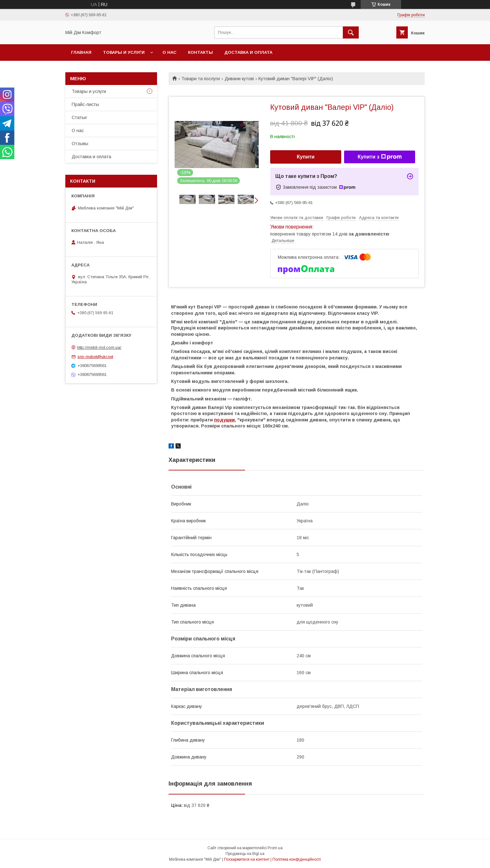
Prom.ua (275, 848)
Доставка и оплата (248, 52)
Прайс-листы (85, 104)
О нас (169, 52)
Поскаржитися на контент (247, 859)
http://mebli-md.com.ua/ (99, 347)
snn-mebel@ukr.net (95, 357)
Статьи (79, 117)
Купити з (379, 157)
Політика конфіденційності (297, 859)
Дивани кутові (239, 79)
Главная (81, 52)
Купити (306, 157)
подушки (224, 420)
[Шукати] (351, 32)
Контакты (200, 52)
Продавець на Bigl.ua (245, 854)
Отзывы (80, 144)
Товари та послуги (201, 79)
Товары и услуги (124, 52)
